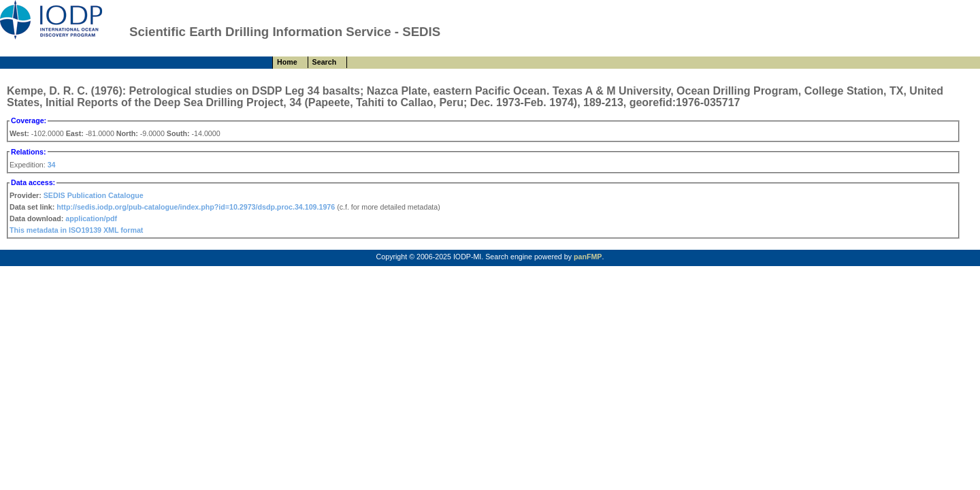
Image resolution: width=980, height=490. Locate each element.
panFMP (588, 257)
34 (52, 165)
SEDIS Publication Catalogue (94, 195)
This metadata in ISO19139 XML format (76, 230)
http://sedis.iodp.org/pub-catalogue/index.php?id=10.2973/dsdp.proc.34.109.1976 (196, 207)
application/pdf (91, 218)
